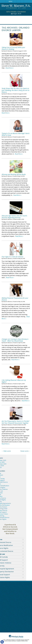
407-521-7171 (16, 14)
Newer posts (25, 451)
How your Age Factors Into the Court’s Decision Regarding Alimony (14, 217)
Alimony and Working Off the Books (14, 174)
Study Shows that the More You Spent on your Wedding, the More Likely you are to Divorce (15, 90)
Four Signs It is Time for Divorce (12, 257)
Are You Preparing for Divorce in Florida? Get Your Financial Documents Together (15, 422)
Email (19, 1)
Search (22, 1)
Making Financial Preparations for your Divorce (15, 299)
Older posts (6, 451)
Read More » (10, 68)
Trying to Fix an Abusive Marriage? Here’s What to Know (16, 134)
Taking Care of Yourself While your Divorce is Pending (13, 48)
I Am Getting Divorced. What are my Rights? (14, 381)
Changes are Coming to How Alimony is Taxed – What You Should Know (15, 340)
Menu (10, 1)
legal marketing (12, 641)
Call (15, 1)
